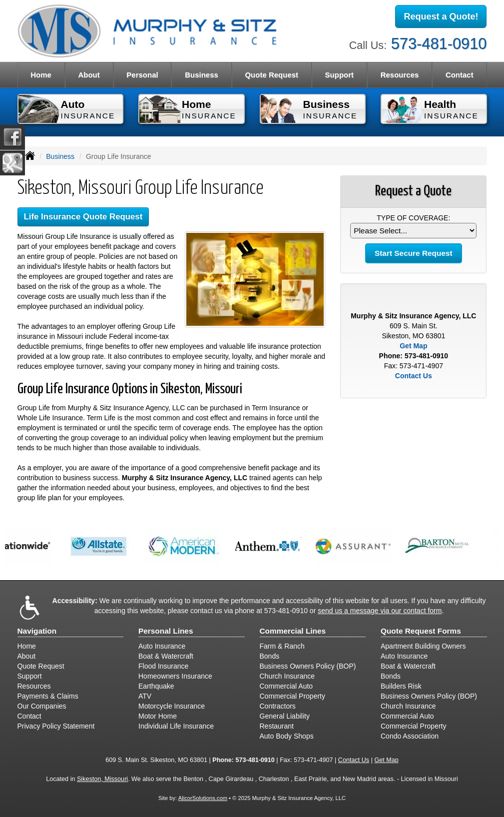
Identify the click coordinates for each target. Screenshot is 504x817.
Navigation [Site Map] (37, 631)
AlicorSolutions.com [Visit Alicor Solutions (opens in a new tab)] (203, 798)
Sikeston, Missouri (102, 779)
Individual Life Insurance (176, 726)
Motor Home (158, 716)
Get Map (413, 346)
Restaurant (277, 726)
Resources (34, 686)
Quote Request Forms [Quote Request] (421, 631)
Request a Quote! (441, 16)
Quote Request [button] (271, 75)
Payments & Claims (48, 696)
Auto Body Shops (287, 736)
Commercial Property (292, 696)
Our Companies (42, 706)
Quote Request (41, 666)
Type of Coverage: (413, 218)
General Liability (285, 716)
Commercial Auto (286, 686)
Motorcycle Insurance (172, 706)
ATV (145, 696)
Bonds (270, 656)
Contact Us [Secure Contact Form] (414, 376)
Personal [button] (142, 75)
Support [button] (340, 75)
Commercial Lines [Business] (293, 631)
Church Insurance (287, 676)
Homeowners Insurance (175, 676)
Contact (460, 75)
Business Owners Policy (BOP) (308, 666)
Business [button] (202, 75)
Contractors (278, 706)
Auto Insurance (162, 646)
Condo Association (410, 736)
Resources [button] (400, 75)
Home (41, 75)
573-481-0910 (439, 44)
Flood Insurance (163, 666)
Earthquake (156, 686)
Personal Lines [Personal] (166, 631)
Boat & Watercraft (166, 656)
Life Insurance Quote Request (83, 217)
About (89, 75)
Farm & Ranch (282, 646)
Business (60, 156)
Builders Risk (401, 686)
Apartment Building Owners (423, 646)
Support (30, 676)
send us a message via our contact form (380, 611)
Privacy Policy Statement (56, 726)
